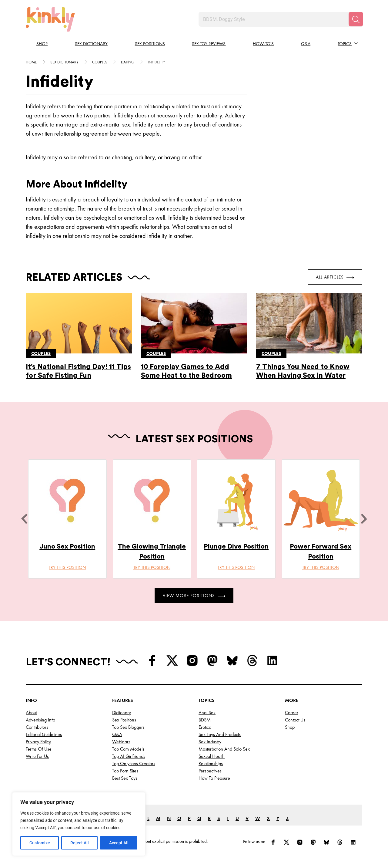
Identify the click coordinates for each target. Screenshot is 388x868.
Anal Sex (207, 713)
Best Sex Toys (125, 778)
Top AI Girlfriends (129, 756)
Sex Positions (150, 44)
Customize (40, 843)
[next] (364, 519)
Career (292, 713)
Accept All (119, 843)
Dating (128, 62)
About (31, 713)
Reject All (80, 843)
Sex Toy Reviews (209, 44)
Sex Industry (210, 742)
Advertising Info (40, 720)
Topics (345, 44)
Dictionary (122, 713)
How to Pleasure (214, 778)
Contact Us (295, 720)
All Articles (335, 277)
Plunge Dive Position (236, 546)
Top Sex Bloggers (128, 727)
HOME (31, 62)
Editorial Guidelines (44, 734)
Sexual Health (212, 756)
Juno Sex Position (67, 546)
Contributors (37, 727)
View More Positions (194, 596)
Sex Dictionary (91, 44)
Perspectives (210, 771)
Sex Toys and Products (220, 734)
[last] (24, 519)
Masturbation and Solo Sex (224, 749)
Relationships (211, 763)
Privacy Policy (38, 742)
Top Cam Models (128, 749)
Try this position (67, 567)
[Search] (356, 19)
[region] (79, 824)
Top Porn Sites (125, 771)
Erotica (205, 727)
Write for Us (37, 756)
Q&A (306, 44)
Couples (100, 62)
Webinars (121, 742)
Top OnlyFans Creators (134, 763)
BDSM (205, 720)
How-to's (263, 44)
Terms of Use (39, 749)
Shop (42, 44)
